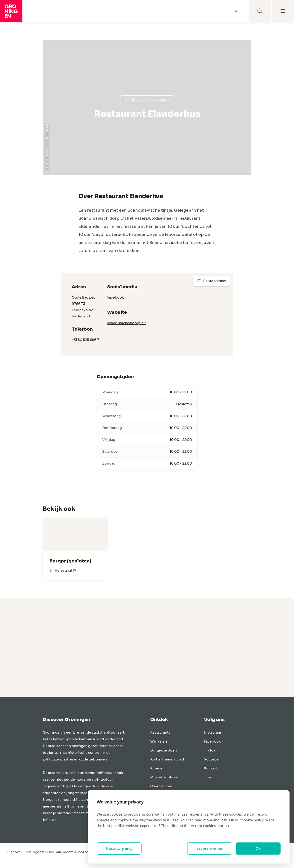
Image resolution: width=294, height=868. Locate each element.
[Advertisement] (147, 648)
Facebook (115, 297)
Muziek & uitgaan (165, 777)
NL (237, 11)
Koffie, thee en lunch (168, 759)
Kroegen (157, 768)
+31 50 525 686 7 (85, 340)
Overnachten (161, 786)
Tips (208, 777)
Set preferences (210, 849)
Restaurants (160, 732)
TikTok (210, 750)
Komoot (211, 768)
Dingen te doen (163, 750)
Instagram (212, 732)
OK (258, 849)
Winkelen (159, 741)
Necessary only (119, 849)
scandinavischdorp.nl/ (126, 323)
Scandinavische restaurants (147, 100)
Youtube (211, 759)
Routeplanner (212, 281)
